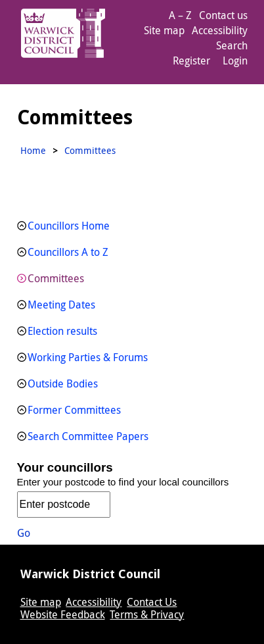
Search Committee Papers (88, 436)
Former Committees (74, 410)
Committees (56, 278)
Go (24, 533)
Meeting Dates (61, 305)
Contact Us (152, 602)
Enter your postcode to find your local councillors (123, 482)
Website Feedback (63, 614)
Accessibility (220, 30)
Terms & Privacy (147, 614)
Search (232, 45)
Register (191, 61)
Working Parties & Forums (88, 357)
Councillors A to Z (68, 252)
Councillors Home (69, 226)
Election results (62, 331)
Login (235, 61)
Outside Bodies (63, 384)
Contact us (223, 15)
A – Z (180, 15)
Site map (164, 30)
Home (33, 150)
